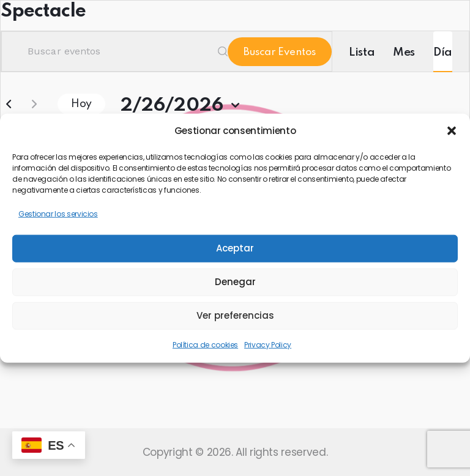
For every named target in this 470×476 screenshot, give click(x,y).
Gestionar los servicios (58, 214)
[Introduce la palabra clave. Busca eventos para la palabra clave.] (115, 51)
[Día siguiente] (34, 104)
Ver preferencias (235, 315)
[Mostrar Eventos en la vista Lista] (362, 51)
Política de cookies (205, 344)
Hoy (81, 104)
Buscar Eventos (280, 52)
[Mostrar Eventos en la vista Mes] (404, 51)
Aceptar (235, 248)
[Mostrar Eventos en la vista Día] (443, 51)
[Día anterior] (9, 104)
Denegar (235, 282)
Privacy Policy (268, 344)
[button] (452, 131)
